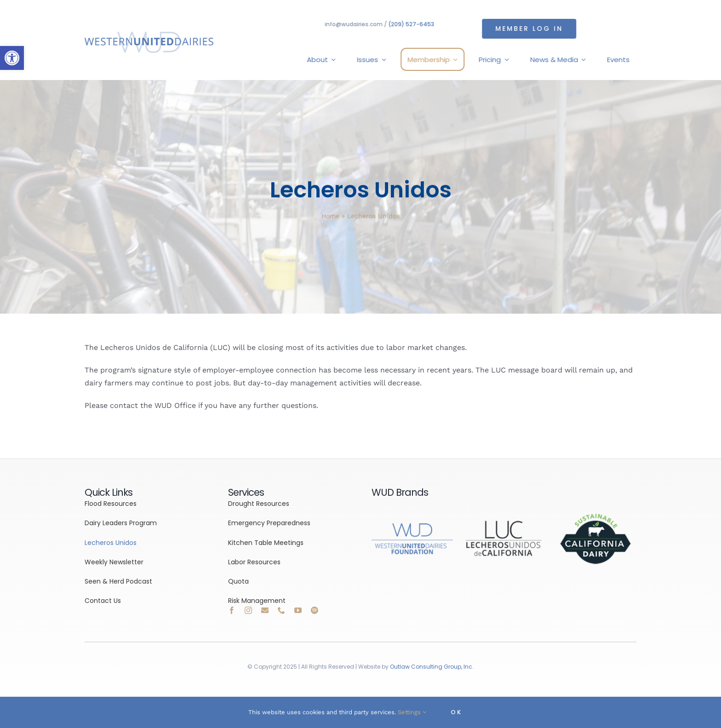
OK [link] (456, 712)
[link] (12, 58)
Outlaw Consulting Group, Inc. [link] (432, 667)
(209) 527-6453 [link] (412, 24)
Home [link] (330, 217)
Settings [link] (412, 712)
